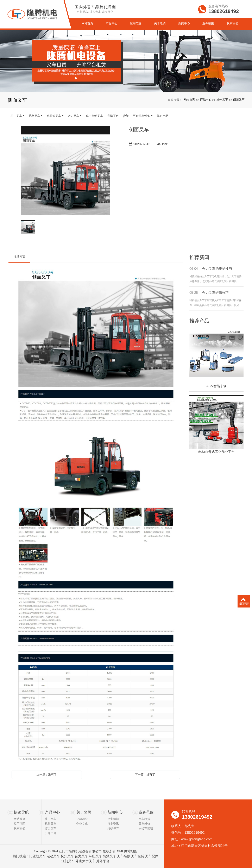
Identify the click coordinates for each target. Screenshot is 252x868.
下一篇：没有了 (145, 774)
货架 (126, 116)
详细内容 (19, 256)
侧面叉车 (239, 99)
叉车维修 (144, 824)
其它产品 (163, 116)
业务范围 (146, 812)
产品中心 (206, 99)
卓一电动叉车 (94, 116)
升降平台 (113, 116)
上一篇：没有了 (47, 774)
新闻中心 (115, 812)
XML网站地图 (127, 851)
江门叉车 (68, 861)
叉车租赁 (144, 819)
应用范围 (19, 824)
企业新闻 (113, 819)
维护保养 (113, 828)
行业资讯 (113, 824)
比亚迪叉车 (54, 116)
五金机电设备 (141, 116)
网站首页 (189, 99)
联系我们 (19, 828)
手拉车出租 (146, 828)
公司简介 (82, 819)
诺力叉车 (74, 116)
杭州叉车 (222, 99)
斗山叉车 (16, 116)
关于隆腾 (84, 812)
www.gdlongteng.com (197, 839)
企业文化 (82, 824)
